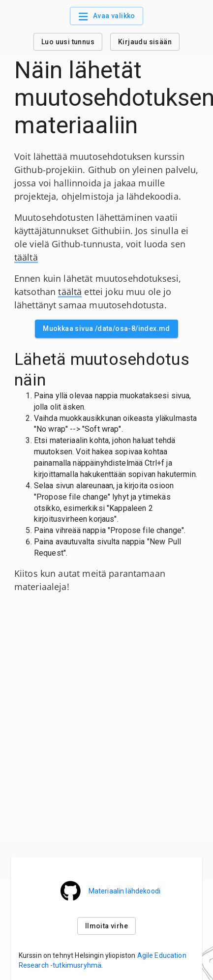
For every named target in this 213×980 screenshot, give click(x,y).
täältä (26, 257)
